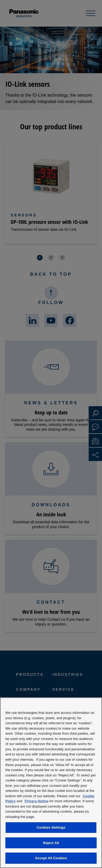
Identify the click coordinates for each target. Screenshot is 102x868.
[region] (51, 783)
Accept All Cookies (51, 858)
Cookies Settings (51, 827)
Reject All (51, 843)
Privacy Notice (37, 801)
